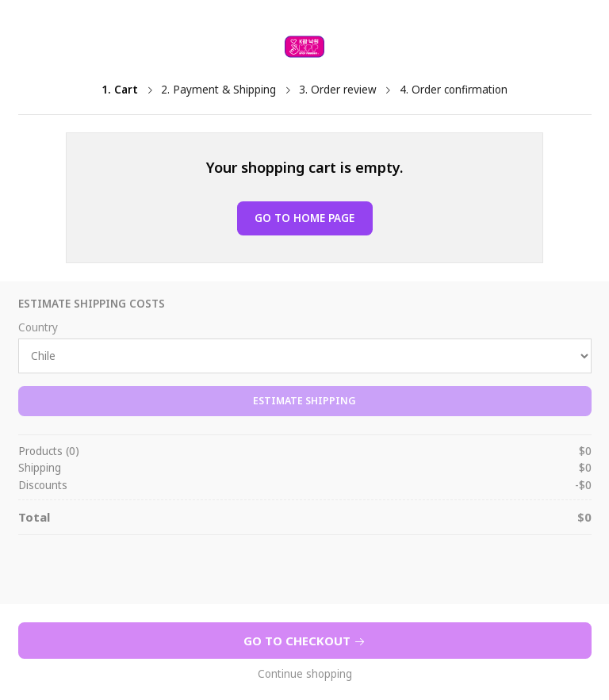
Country (38, 328)
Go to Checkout (304, 641)
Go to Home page (304, 218)
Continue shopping (305, 674)
